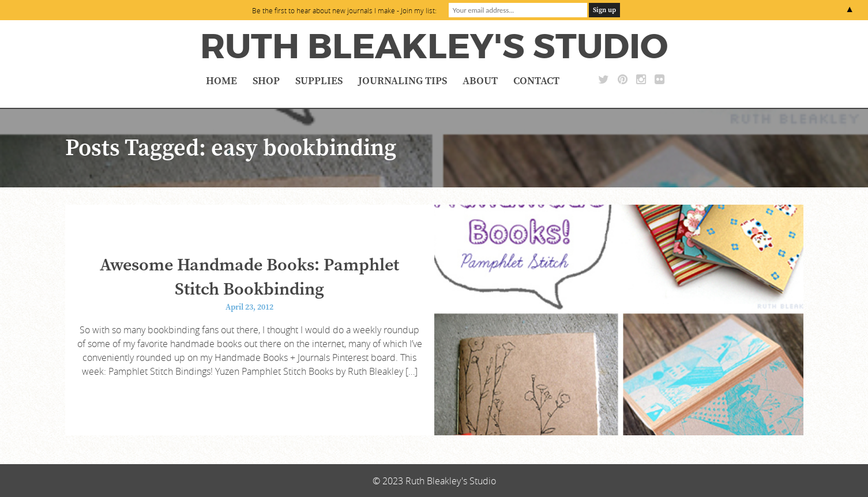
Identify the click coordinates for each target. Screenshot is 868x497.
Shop (266, 81)
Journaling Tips (403, 81)
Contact (536, 81)
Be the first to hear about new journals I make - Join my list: (344, 10)
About (480, 81)
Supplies (319, 81)
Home (221, 81)
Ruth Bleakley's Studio (434, 47)
